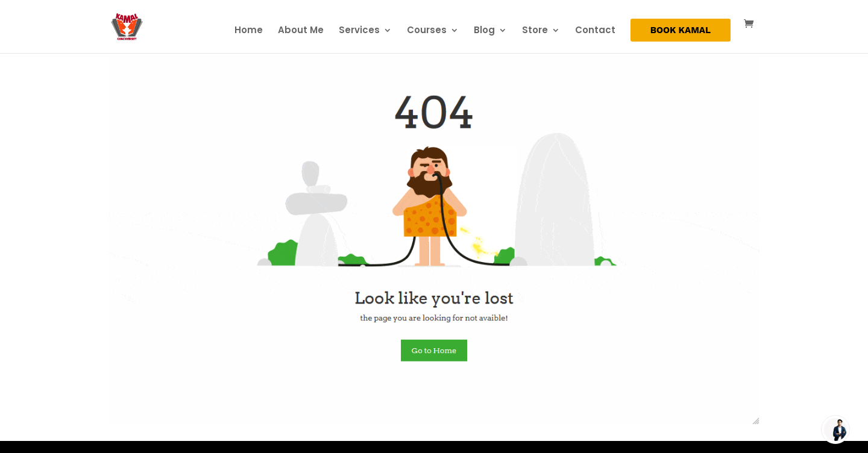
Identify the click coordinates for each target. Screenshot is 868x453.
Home (249, 31)
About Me (301, 31)
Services (359, 31)
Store (535, 31)
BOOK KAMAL (681, 31)
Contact (595, 31)
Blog (484, 31)
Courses (427, 31)
